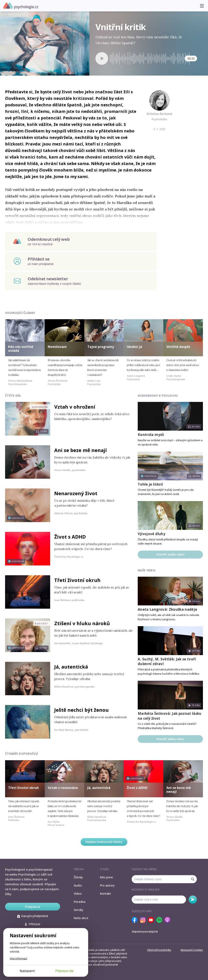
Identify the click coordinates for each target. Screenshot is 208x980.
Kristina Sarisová (159, 114)
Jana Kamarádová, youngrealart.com (31, 71)
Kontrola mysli (151, 435)
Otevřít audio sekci (170, 554)
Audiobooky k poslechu (158, 395)
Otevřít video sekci (170, 739)
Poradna (80, 902)
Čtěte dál (13, 395)
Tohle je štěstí (150, 484)
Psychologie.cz (21, 6)
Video (78, 893)
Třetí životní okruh (77, 580)
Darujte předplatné (33, 916)
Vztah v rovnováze (63, 788)
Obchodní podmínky (159, 950)
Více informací (18, 958)
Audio (78, 885)
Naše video (147, 570)
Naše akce (81, 918)
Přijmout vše (64, 971)
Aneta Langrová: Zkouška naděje (167, 609)
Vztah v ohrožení (75, 407)
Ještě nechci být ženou (81, 710)
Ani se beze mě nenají (81, 450)
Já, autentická (71, 667)
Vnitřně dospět (178, 347)
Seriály (79, 910)
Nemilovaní (57, 347)
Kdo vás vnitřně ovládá (21, 349)
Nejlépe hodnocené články (104, 842)
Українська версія (145, 931)
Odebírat (193, 900)
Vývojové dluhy (152, 534)
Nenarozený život (76, 493)
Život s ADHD (70, 537)
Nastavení (27, 971)
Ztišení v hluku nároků (82, 623)
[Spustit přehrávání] (102, 58)
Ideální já (134, 347)
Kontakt (105, 893)
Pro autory (107, 885)
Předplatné (33, 907)
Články (78, 877)
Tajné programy (101, 347)
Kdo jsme (106, 877)
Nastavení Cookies (192, 950)
